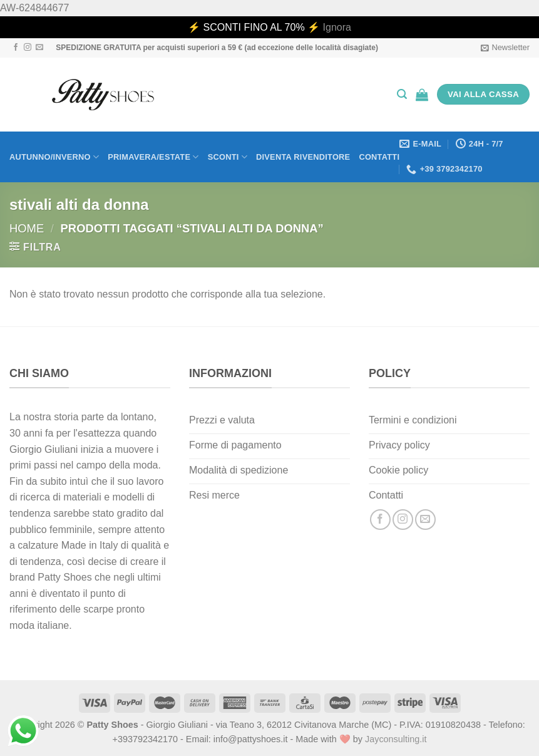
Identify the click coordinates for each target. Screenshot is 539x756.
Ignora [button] (337, 27)
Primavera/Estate (153, 157)
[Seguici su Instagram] (28, 48)
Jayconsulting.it (396, 739)
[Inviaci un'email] (39, 48)
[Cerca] (402, 94)
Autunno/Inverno (54, 157)
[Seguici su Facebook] (16, 48)
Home (27, 228)
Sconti (228, 157)
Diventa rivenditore (303, 157)
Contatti (379, 157)
